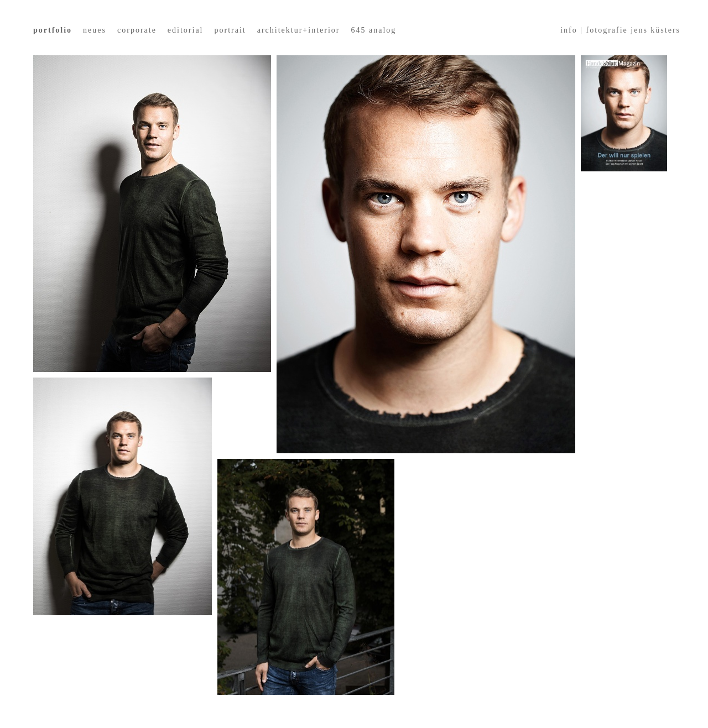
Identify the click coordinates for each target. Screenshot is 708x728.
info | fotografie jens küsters (620, 30)
